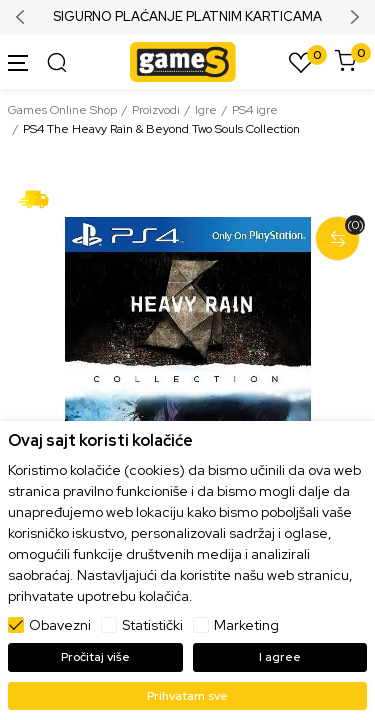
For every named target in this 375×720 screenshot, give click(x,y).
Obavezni (60, 625)
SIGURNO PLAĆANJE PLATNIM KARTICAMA (187, 17)
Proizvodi (156, 110)
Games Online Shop (62, 110)
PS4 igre (255, 110)
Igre (206, 110)
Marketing (246, 625)
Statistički (152, 625)
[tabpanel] (187, 372)
